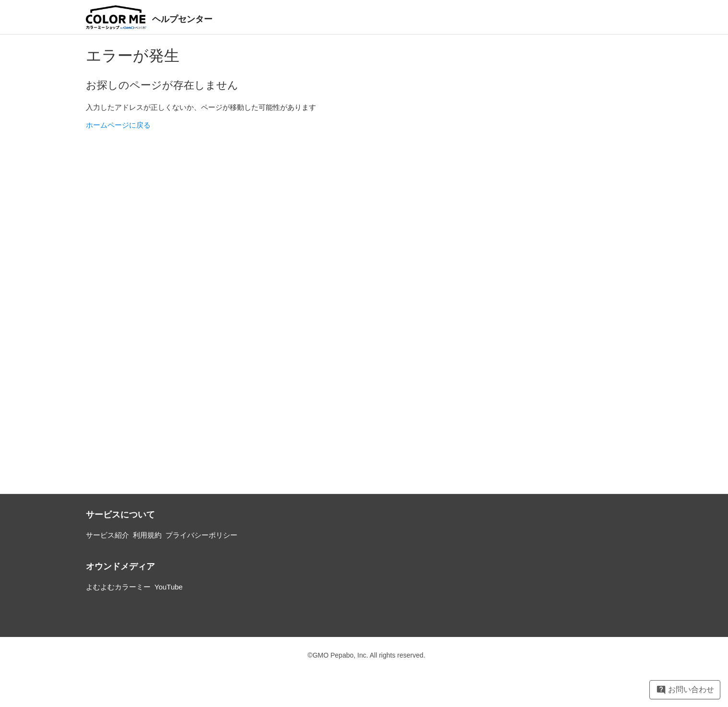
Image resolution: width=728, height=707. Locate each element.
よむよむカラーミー (118, 587)
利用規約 (147, 535)
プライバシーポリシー (201, 535)
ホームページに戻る (118, 125)
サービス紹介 (107, 535)
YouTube (169, 587)
